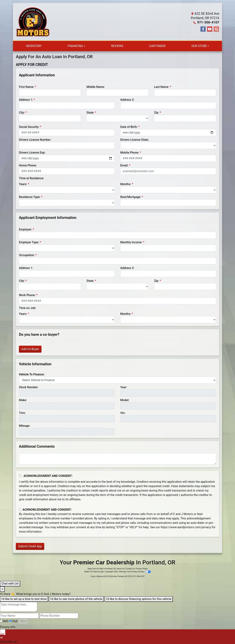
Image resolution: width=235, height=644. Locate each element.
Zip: (157, 113)
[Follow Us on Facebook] (203, 29)
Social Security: (29, 127)
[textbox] (19, 607)
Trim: (22, 413)
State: (90, 113)
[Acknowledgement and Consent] (20, 476)
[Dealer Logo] (33, 22)
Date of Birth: (129, 127)
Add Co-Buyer (30, 349)
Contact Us (130, 569)
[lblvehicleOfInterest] (117, 380)
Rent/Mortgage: (131, 197)
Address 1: (26, 100)
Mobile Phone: (130, 153)
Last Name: (162, 87)
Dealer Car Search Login (94, 572)
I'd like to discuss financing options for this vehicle (139, 599)
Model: (125, 400)
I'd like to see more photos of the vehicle (76, 599)
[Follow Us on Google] (216, 29)
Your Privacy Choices (139, 572)
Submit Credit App (30, 546)
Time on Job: (27, 308)
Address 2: (127, 100)
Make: (23, 400)
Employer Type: (29, 242)
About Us (121, 569)
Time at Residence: (31, 178)
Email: (124, 165)
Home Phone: (28, 165)
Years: (23, 184)
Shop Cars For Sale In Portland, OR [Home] (102, 569)
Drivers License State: (135, 140)
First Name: (27, 87)
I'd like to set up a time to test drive (24, 599)
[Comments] (117, 459)
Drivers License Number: (35, 140)
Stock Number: (29, 387)
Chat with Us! (10, 584)
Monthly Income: (131, 242)
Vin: (123, 413)
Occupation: (27, 255)
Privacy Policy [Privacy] (142, 569)
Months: (126, 184)
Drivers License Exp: (32, 153)
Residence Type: (30, 197)
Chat (13, 621)
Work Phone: (27, 295)
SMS (4, 621)
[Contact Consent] (20, 510)
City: (22, 113)
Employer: (25, 229)
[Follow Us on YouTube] (210, 29)
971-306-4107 (208, 22)
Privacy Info (8, 627)
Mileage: (25, 426)
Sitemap (122, 572)
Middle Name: (96, 87)
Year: (124, 387)
